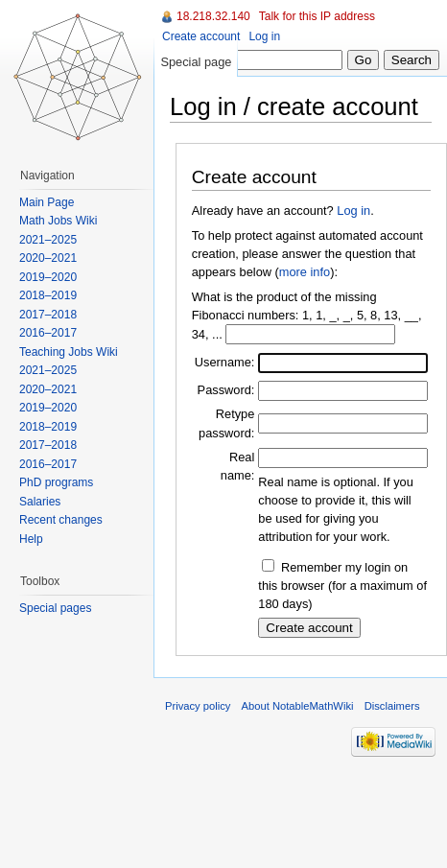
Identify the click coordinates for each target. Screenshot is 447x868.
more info (305, 272)
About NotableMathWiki (298, 706)
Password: (226, 390)
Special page (196, 62)
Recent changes (61, 520)
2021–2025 (48, 240)
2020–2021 (48, 258)
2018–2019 (48, 295)
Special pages (55, 608)
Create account (201, 36)
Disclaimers (392, 706)
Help (31, 539)
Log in (353, 211)
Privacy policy (198, 706)
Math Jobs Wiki (58, 221)
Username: (225, 362)
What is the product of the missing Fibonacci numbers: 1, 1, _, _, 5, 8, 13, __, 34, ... (307, 316)
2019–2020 (48, 277)
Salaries (40, 502)
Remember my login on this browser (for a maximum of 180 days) (342, 586)
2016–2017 (48, 333)
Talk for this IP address (317, 16)
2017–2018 (48, 315)
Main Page (47, 202)
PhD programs (56, 482)
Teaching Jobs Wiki (69, 352)
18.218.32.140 (213, 16)
